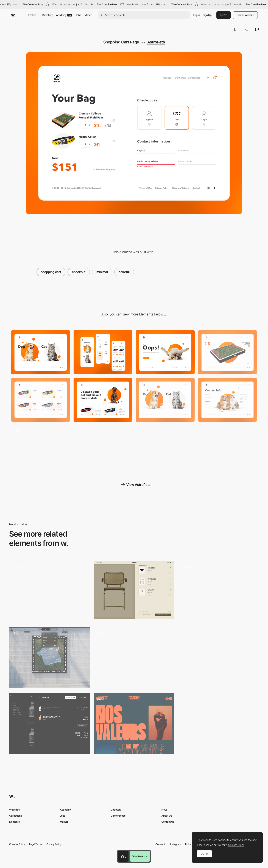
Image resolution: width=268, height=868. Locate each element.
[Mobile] (103, 352)
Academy (64, 15)
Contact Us (168, 822)
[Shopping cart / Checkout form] (50, 657)
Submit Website (245, 15)
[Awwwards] (14, 15)
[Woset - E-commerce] (218, 656)
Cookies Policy (17, 844)
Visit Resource (140, 856)
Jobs (78, 15)
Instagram (176, 844)
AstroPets (156, 42)
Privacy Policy (54, 844)
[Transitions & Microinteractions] (41, 447)
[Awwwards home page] (123, 856)
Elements (14, 822)
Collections (16, 816)
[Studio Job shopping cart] (134, 656)
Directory (48, 15)
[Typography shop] (50, 590)
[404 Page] (165, 352)
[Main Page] (165, 400)
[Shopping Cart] (50, 723)
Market (88, 15)
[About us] (134, 723)
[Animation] (218, 591)
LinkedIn (190, 844)
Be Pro (224, 15)
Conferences (118, 816)
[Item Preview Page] (228, 352)
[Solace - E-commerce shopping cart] (134, 590)
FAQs (164, 810)
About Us (167, 816)
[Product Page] (41, 400)
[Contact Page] (228, 400)
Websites (14, 810)
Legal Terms (36, 844)
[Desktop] (41, 352)
